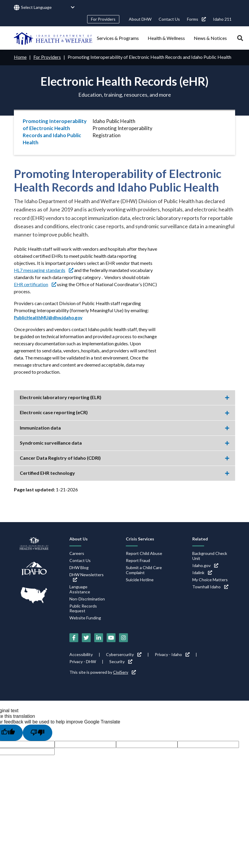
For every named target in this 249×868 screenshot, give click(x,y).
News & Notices (210, 38)
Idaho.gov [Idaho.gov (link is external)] (205, 565)
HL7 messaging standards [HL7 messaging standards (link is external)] (44, 270)
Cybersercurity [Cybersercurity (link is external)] (124, 654)
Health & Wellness (166, 38)
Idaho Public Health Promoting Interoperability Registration (122, 128)
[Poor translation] (38, 732)
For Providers (103, 19)
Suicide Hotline (140, 579)
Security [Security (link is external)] (121, 661)
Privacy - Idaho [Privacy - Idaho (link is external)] (172, 654)
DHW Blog (79, 567)
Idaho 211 (222, 19)
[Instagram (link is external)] (123, 637)
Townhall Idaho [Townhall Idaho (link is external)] (210, 586)
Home (20, 57)
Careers (77, 553)
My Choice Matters (210, 579)
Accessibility (81, 654)
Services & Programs (118, 38)
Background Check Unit (210, 556)
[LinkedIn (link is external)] (99, 637)
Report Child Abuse (144, 553)
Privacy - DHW (83, 661)
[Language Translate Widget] (48, 8)
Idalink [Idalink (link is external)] (202, 572)
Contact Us (169, 19)
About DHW (140, 19)
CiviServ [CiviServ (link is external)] (124, 672)
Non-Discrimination (87, 599)
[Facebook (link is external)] (74, 637)
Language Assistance (80, 589)
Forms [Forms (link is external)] (196, 19)
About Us (79, 539)
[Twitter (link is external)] (86, 637)
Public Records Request (83, 608)
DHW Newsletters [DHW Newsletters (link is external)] (87, 577)
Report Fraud (138, 560)
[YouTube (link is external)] (111, 637)
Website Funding (85, 617)
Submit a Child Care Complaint (144, 570)
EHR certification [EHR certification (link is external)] (36, 284)
